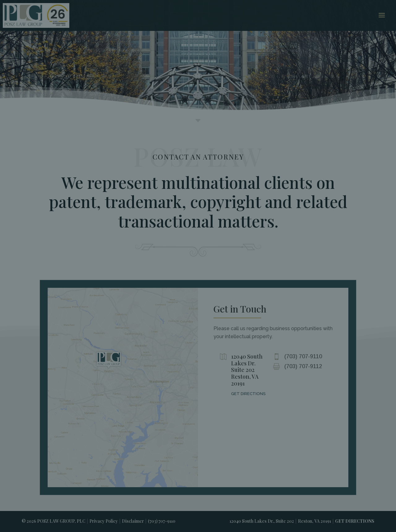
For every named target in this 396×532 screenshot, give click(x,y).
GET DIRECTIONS (248, 394)
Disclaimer (133, 521)
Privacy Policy (104, 521)
